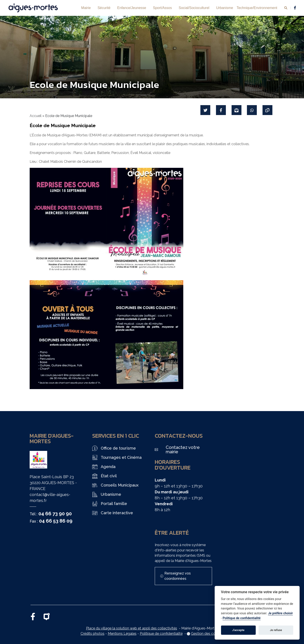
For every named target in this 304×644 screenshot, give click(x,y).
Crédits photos (93, 634)
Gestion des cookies (207, 634)
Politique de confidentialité (161, 634)
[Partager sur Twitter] (205, 110)
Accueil (36, 116)
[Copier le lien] (267, 110)
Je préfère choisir (280, 613)
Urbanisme (225, 8)
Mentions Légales (122, 634)
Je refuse (276, 630)
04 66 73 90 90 (55, 514)
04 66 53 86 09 (56, 521)
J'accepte (238, 630)
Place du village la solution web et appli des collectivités (132, 628)
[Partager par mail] (236, 110)
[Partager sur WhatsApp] (252, 110)
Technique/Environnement (257, 8)
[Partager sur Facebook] (221, 110)
